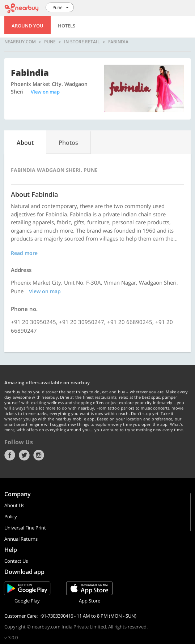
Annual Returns (21, 539)
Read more (24, 253)
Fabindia (118, 42)
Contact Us (16, 561)
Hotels (67, 26)
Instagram (39, 455)
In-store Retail (82, 42)
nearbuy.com (20, 42)
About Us (14, 505)
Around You (27, 26)
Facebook (10, 455)
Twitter (24, 455)
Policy (11, 517)
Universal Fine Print (25, 528)
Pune (50, 42)
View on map (45, 92)
